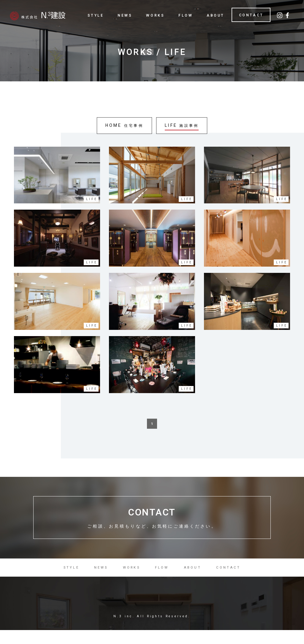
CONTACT (251, 15)
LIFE (182, 126)
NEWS (125, 15)
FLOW (186, 15)
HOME (124, 126)
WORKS (155, 15)
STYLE (96, 15)
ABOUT (216, 15)
